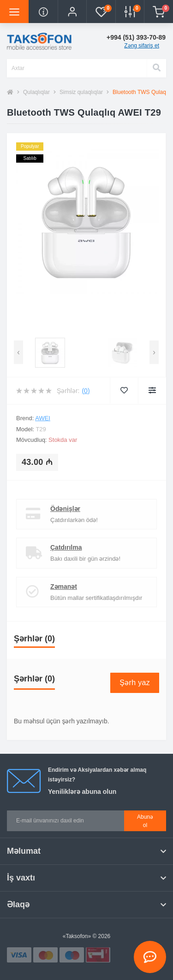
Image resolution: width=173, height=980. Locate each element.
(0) (86, 391)
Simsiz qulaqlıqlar (81, 92)
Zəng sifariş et (142, 46)
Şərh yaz (135, 683)
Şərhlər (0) (34, 639)
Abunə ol (145, 821)
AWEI (43, 418)
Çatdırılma (66, 547)
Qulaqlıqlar (36, 92)
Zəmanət (64, 587)
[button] (72, 12)
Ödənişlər (65, 509)
